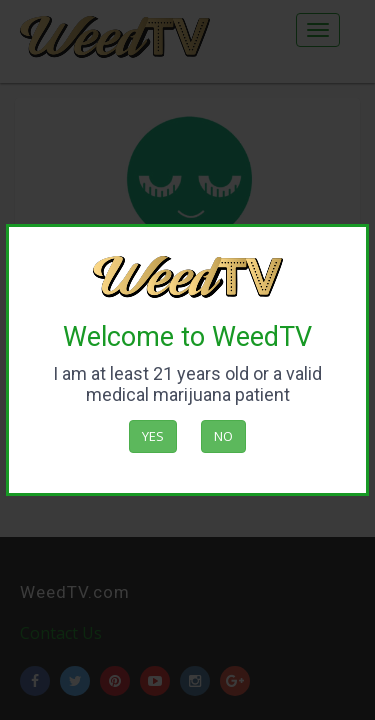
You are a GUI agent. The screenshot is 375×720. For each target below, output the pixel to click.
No (223, 436)
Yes (153, 436)
